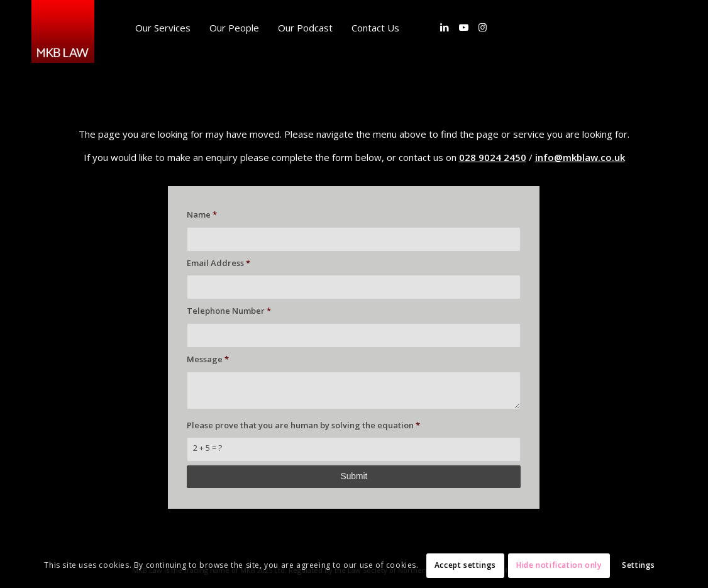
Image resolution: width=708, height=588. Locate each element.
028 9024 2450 (493, 157)
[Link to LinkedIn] (445, 27)
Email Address (218, 263)
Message (208, 359)
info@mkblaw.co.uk (580, 157)
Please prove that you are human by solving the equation (303, 425)
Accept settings (465, 565)
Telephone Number (229, 311)
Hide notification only (559, 565)
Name (202, 214)
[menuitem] (163, 28)
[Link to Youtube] (463, 27)
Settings (639, 565)
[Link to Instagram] (482, 27)
